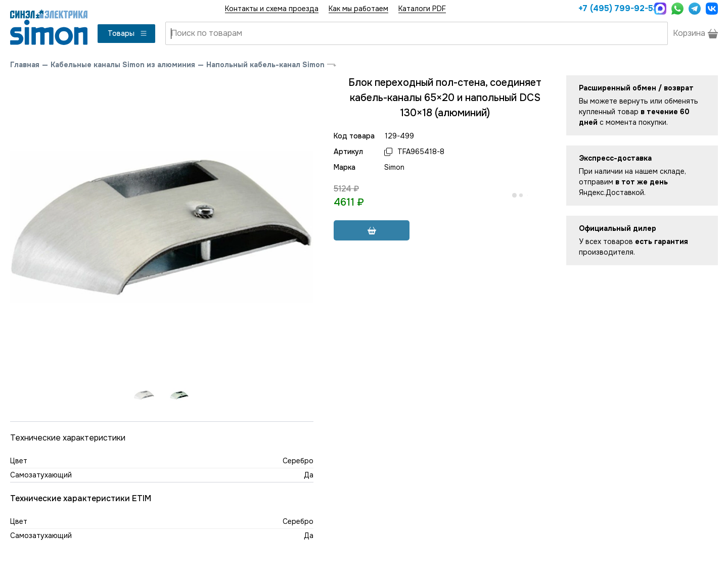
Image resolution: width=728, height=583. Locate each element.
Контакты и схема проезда (272, 9)
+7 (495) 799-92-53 (614, 8)
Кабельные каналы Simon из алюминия (123, 65)
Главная (25, 65)
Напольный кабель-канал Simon (265, 65)
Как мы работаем (358, 9)
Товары (128, 33)
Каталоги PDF (422, 9)
